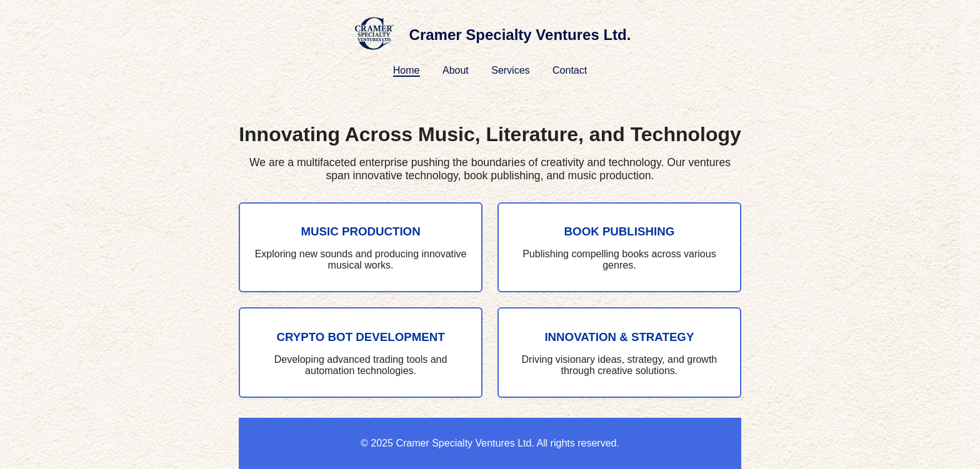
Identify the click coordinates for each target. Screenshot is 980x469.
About (456, 70)
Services (510, 70)
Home (407, 70)
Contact (570, 70)
